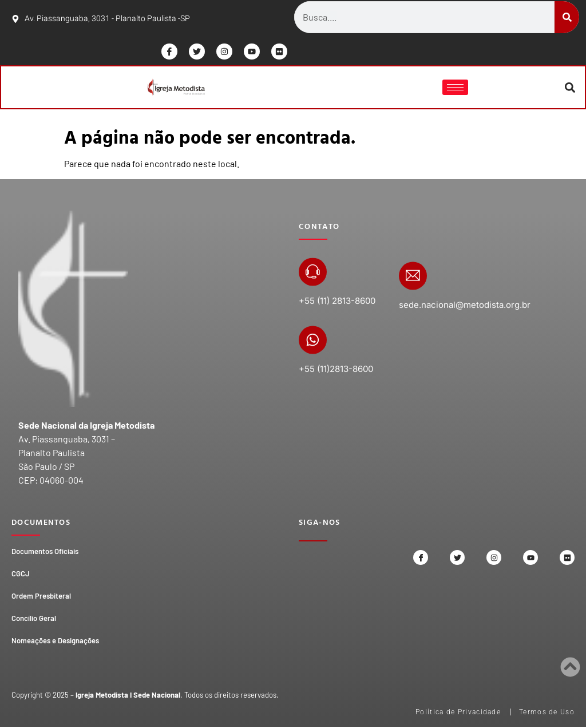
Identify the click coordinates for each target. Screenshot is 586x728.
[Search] (567, 17)
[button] (569, 88)
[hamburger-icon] (455, 88)
